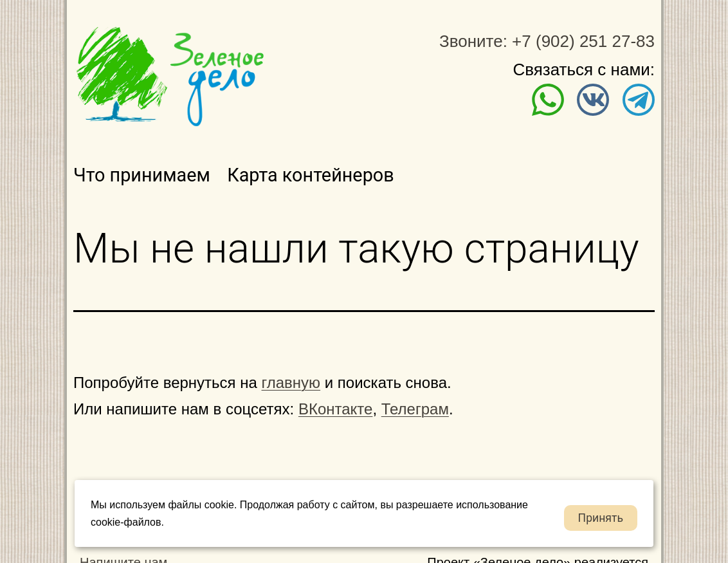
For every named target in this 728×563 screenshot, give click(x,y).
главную (291, 383)
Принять (601, 518)
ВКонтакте (336, 409)
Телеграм (415, 409)
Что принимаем (142, 175)
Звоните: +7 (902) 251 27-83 (547, 41)
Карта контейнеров (311, 175)
